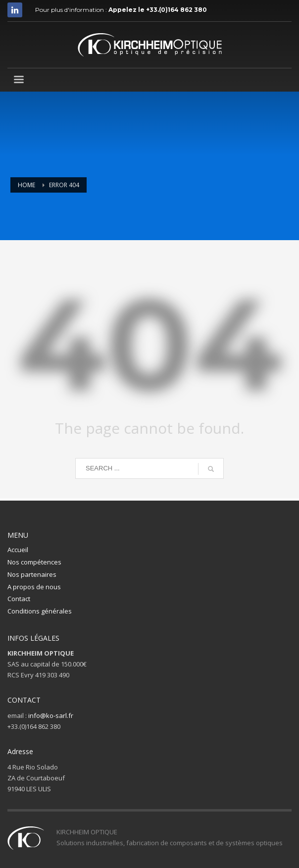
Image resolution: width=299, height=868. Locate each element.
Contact (19, 599)
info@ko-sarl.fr (51, 715)
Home (26, 185)
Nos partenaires (32, 574)
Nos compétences (34, 562)
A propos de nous (34, 587)
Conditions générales (40, 611)
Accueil (18, 550)
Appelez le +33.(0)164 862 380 (158, 10)
